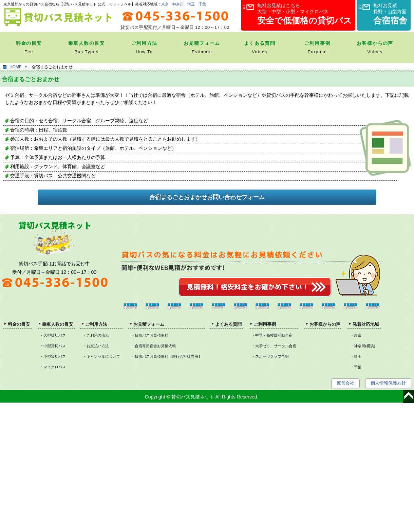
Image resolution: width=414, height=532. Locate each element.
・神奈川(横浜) (363, 346)
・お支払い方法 (96, 346)
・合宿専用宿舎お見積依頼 (153, 346)
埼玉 (191, 4)
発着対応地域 (366, 324)
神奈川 (178, 4)
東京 (165, 4)
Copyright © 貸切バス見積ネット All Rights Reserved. (202, 397)
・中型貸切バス (53, 346)
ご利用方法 (96, 324)
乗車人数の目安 (58, 324)
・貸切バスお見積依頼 (150, 335)
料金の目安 (19, 324)
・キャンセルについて (101, 356)
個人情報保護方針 (388, 383)
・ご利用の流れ (96, 335)
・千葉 (356, 367)
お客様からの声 (325, 324)
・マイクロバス (53, 367)
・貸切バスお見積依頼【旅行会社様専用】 (166, 356)
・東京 (356, 335)
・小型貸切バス (53, 356)
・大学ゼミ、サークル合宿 (274, 346)
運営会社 (345, 383)
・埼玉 (356, 356)
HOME (16, 67)
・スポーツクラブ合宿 (270, 356)
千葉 (202, 4)
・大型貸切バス (53, 335)
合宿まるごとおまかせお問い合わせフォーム (207, 197)
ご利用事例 (265, 324)
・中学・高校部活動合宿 (272, 335)
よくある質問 (228, 324)
